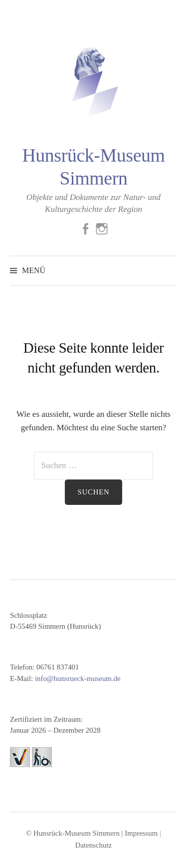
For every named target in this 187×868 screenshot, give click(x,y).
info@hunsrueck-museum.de (78, 678)
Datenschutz (93, 845)
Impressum (141, 833)
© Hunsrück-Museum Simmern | (75, 833)
